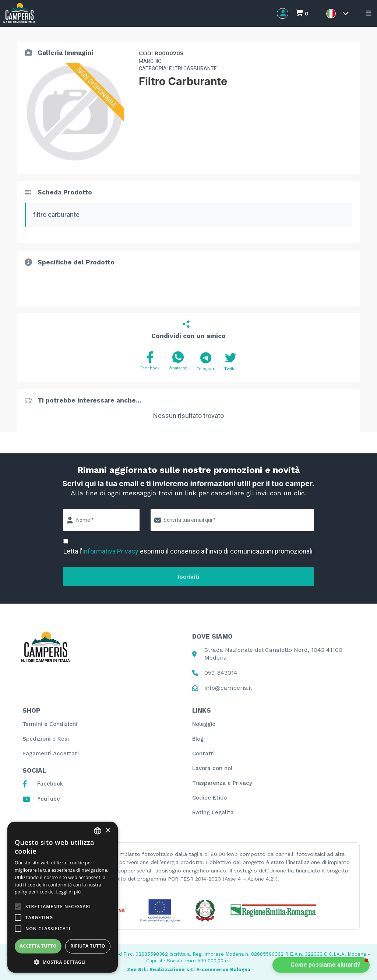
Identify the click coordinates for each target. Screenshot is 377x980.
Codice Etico (209, 798)
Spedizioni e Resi (46, 739)
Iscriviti (189, 577)
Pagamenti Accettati (51, 754)
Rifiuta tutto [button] (88, 946)
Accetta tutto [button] (38, 946)
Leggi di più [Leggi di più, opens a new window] (69, 892)
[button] (321, 965)
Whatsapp (178, 361)
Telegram (206, 362)
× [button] (108, 831)
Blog (198, 739)
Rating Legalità (213, 812)
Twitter (231, 362)
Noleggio (204, 724)
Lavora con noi (212, 768)
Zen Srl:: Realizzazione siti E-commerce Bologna (189, 970)
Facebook (150, 361)
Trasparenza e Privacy (222, 783)
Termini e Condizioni (50, 724)
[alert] (63, 897)
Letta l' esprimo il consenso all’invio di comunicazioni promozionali (188, 551)
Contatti (203, 754)
